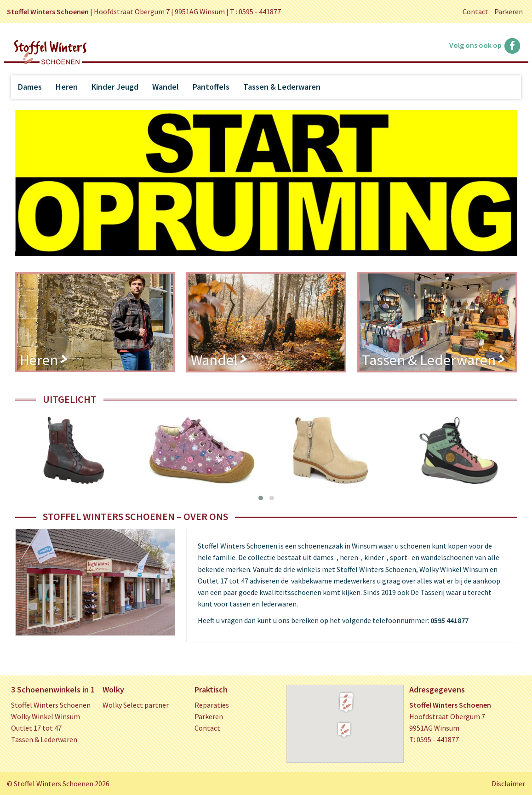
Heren (67, 87)
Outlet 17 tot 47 (36, 728)
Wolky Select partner (136, 705)
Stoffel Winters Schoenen (51, 705)
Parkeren (509, 11)
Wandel (166, 87)
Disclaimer (508, 784)
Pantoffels (211, 87)
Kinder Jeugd (115, 87)
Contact (475, 11)
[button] (346, 704)
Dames (30, 87)
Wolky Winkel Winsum (46, 716)
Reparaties (212, 705)
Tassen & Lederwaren (282, 87)
